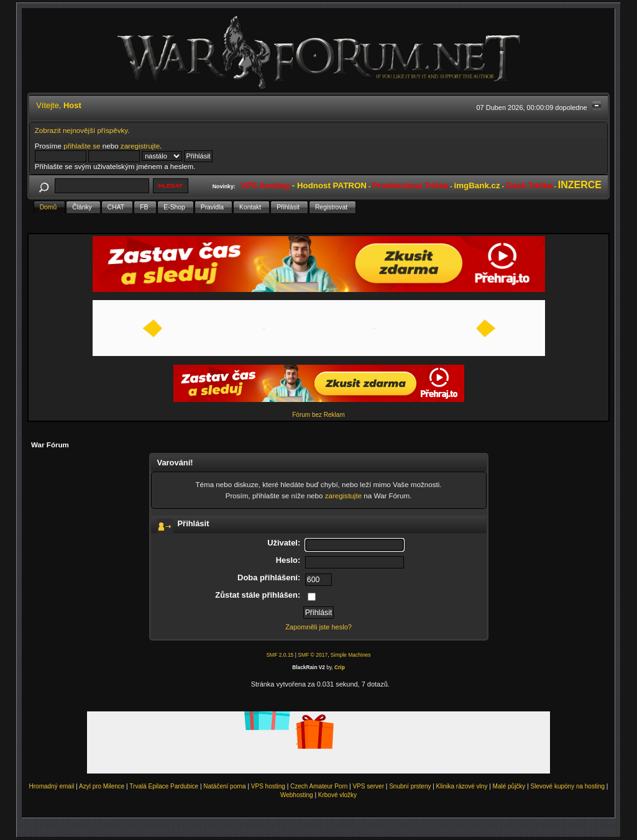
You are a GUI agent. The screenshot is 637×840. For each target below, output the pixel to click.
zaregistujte (343, 495)
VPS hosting (268, 786)
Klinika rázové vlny (462, 786)
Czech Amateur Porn (319, 786)
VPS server (368, 786)
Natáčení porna (224, 786)
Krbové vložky (337, 795)
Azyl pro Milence (102, 786)
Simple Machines (351, 655)
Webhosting (297, 795)
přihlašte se (82, 146)
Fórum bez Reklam (318, 415)
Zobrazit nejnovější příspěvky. (82, 130)
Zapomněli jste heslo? (318, 627)
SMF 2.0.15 (280, 655)
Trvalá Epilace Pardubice (164, 786)
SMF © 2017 (313, 655)
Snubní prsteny (410, 786)
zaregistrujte (140, 146)
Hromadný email (52, 786)
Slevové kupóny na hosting (568, 786)
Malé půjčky (509, 786)
